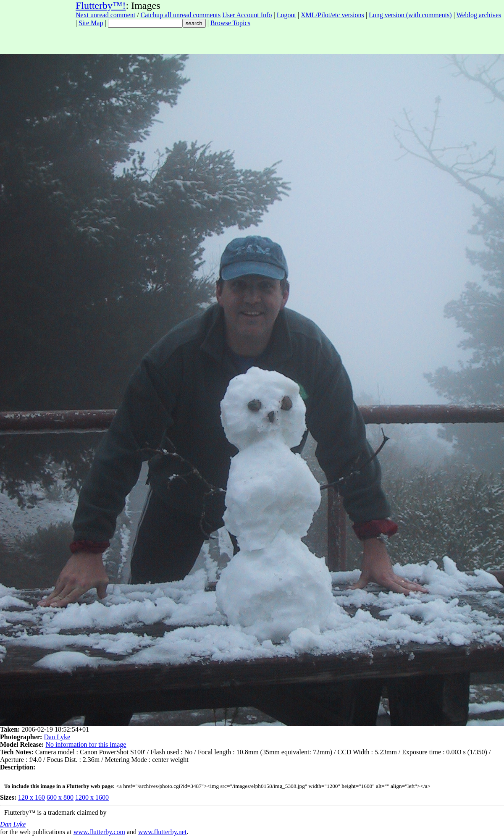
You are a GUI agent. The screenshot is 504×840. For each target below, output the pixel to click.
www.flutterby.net (162, 832)
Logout (286, 15)
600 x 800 (60, 797)
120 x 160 (31, 797)
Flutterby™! (101, 5)
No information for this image (86, 744)
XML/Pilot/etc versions (332, 15)
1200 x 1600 (92, 797)
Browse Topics (230, 23)
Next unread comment (105, 15)
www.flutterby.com (99, 832)
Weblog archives (479, 15)
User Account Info (247, 15)
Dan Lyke (57, 737)
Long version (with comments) (410, 15)
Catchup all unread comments (181, 15)
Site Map (91, 23)
